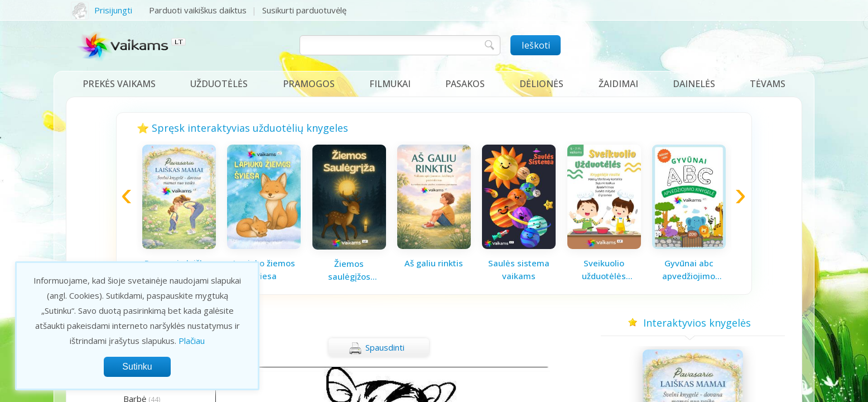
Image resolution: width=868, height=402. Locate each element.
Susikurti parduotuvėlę (304, 10)
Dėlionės (541, 84)
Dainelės (694, 84)
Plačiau (192, 341)
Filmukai (390, 84)
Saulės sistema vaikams (519, 269)
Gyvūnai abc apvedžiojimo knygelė (689, 270)
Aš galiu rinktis (434, 263)
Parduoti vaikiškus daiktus (198, 10)
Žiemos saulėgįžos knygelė (349, 270)
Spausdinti (377, 348)
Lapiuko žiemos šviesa (264, 269)
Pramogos (309, 84)
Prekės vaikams (119, 84)
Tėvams (768, 84)
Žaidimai (618, 84)
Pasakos (465, 84)
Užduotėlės (219, 84)
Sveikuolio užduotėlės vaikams (604, 270)
